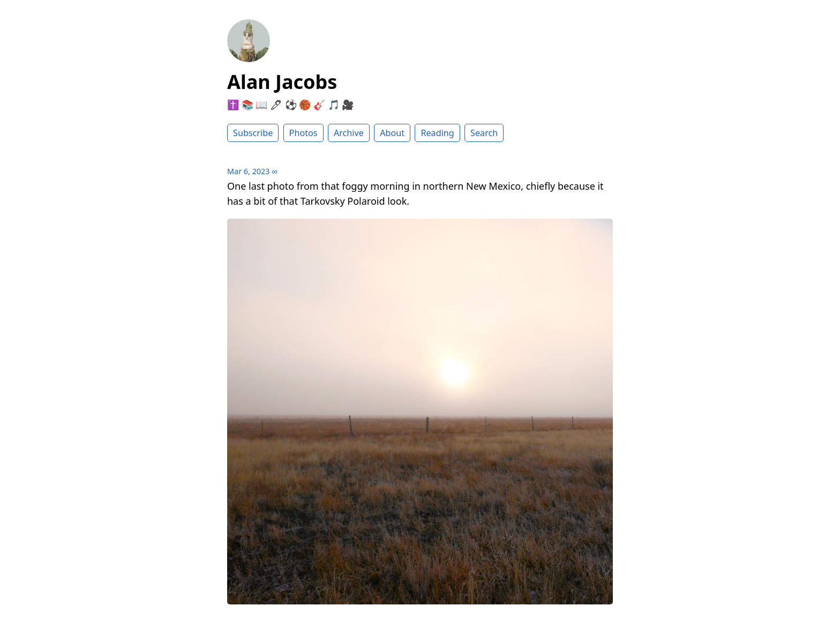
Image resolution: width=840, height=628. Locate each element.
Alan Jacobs (282, 82)
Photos (303, 133)
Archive (349, 133)
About (392, 133)
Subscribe (253, 133)
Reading (437, 133)
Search (484, 133)
